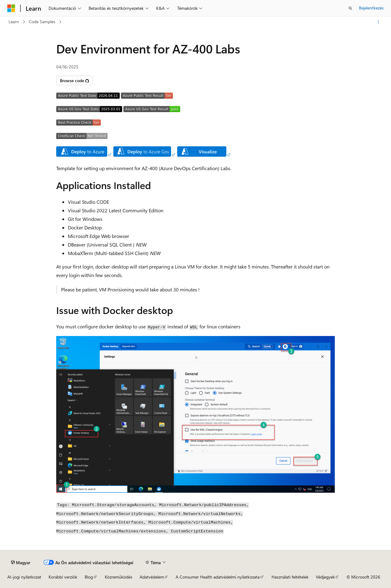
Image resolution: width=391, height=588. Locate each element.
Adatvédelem (152, 577)
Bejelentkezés (371, 8)
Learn (14, 22)
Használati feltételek (290, 577)
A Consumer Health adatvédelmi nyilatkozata (218, 577)
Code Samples (42, 22)
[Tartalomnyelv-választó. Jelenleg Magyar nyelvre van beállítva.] (21, 562)
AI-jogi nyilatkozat (24, 577)
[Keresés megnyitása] (350, 8)
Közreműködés (119, 577)
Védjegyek (325, 577)
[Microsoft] (11, 8)
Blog (89, 577)
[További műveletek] (378, 22)
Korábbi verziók (63, 577)
